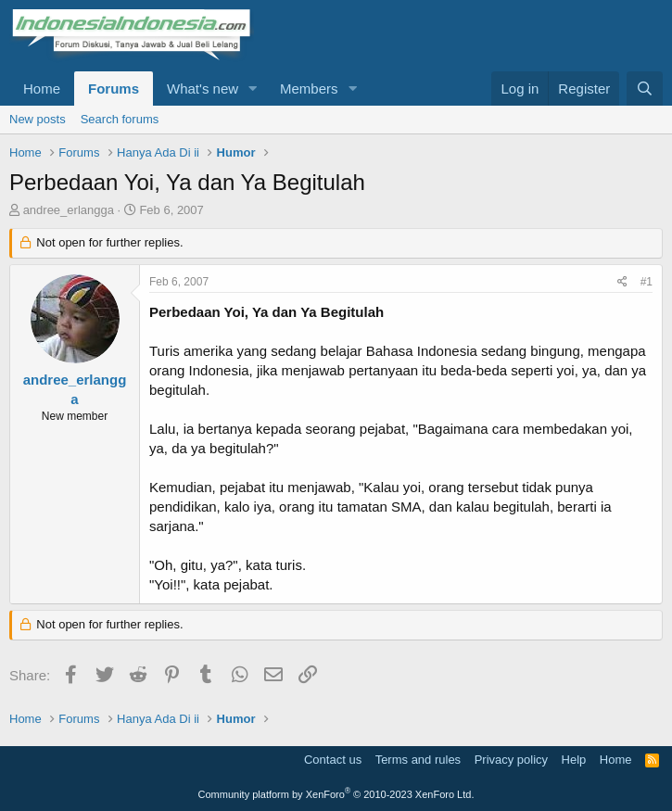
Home (42, 89)
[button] (253, 89)
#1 (647, 282)
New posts (38, 119)
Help (574, 760)
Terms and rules (418, 760)
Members (309, 89)
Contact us (333, 760)
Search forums (120, 119)
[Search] (645, 89)
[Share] (622, 282)
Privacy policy (511, 760)
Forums (114, 89)
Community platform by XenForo (336, 794)
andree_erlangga (69, 210)
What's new (203, 89)
